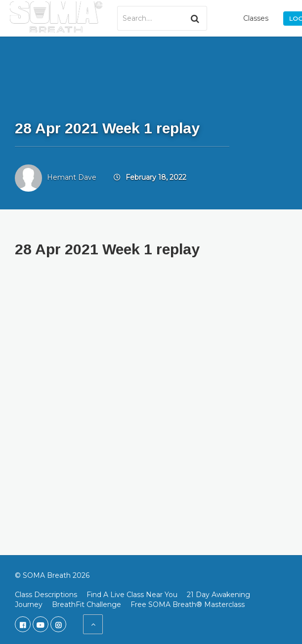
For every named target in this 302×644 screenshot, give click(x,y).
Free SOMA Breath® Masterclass (188, 604)
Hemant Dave (72, 177)
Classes (256, 18)
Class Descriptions (46, 595)
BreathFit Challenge (86, 604)
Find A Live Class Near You (132, 595)
